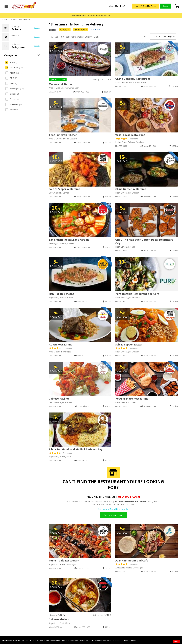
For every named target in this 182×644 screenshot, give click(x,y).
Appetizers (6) (14, 73)
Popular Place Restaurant (132, 399)
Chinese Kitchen (59, 619)
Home (5, 19)
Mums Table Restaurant (64, 560)
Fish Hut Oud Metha (61, 294)
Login (166, 6)
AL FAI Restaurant (60, 344)
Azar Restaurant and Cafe (132, 560)
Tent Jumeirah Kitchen (63, 135)
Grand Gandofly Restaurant (133, 79)
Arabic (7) (12, 62)
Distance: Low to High (163, 36)
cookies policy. (130, 640)
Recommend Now (113, 515)
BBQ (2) (11, 78)
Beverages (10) (15, 89)
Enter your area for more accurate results (91, 16)
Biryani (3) (12, 94)
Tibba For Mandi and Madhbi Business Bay (76, 449)
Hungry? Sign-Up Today (146, 6)
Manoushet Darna (60, 84)
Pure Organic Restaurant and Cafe (137, 294)
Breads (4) (12, 99)
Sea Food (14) (14, 68)
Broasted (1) (13, 110)
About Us (113, 6)
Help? (123, 6)
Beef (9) (11, 83)
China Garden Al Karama (131, 189)
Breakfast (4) (14, 104)
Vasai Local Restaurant (130, 135)
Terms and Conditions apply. (113, 509)
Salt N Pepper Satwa (128, 344)
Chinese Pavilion (59, 399)
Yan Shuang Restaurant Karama (69, 240)
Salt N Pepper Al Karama (64, 189)
